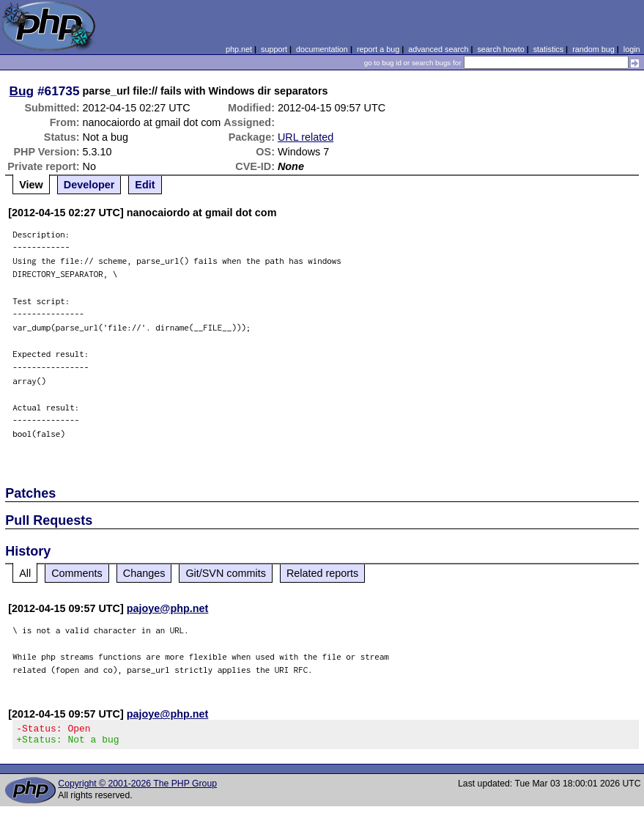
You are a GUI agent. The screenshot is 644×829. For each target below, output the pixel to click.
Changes (144, 573)
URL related (306, 137)
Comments (77, 573)
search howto (500, 49)
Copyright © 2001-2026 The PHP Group (137, 788)
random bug (593, 49)
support (274, 49)
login (632, 49)
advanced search (438, 49)
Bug (22, 91)
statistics (548, 49)
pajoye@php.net (168, 608)
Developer (89, 185)
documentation (322, 49)
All (25, 573)
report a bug (378, 49)
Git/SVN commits (226, 573)
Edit (145, 185)
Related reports (322, 573)
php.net (239, 49)
